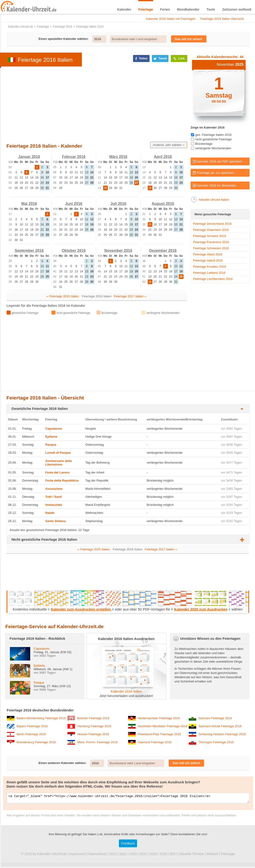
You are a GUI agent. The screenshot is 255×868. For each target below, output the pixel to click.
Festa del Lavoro (57, 472)
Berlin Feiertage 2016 (31, 734)
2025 (153, 855)
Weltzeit (212, 855)
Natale (50, 513)
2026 (163, 855)
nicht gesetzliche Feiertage (214, 139)
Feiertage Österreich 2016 (211, 230)
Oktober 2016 (74, 251)
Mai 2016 (29, 204)
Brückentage (204, 144)
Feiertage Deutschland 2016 (212, 224)
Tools (211, 9)
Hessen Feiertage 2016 (93, 734)
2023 (133, 855)
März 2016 (118, 157)
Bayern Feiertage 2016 (32, 726)
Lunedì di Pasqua (58, 453)
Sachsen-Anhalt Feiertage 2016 (220, 726)
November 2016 (118, 251)
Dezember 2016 (163, 251)
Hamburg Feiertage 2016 (94, 726)
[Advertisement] (85, 104)
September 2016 (29, 251)
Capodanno (54, 429)
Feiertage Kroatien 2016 (210, 267)
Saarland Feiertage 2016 (155, 742)
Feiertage (146, 9)
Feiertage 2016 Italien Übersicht (222, 19)
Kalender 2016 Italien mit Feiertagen (171, 19)
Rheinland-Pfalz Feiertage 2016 (159, 734)
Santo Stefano (56, 521)
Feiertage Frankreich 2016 (211, 242)
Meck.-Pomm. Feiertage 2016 (97, 742)
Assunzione (54, 489)
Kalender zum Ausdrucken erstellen (81, 609)
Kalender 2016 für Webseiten (215, 185)
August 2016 (163, 204)
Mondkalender (188, 9)
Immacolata (54, 505)
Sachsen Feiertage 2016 (215, 718)
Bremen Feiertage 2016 (93, 718)
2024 (143, 855)
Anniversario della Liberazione (59, 463)
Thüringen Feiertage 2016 (216, 742)
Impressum (77, 855)
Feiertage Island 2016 (208, 260)
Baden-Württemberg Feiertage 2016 (41, 718)
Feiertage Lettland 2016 (209, 273)
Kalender (124, 9)
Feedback (128, 845)
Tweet (160, 58)
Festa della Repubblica (62, 480)
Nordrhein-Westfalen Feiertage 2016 (163, 726)
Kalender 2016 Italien (126, 691)
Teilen (141, 58)
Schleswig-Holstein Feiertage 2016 (222, 734)
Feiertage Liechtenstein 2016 (213, 279)
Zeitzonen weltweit (237, 9)
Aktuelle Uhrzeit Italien (214, 200)
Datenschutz (97, 855)
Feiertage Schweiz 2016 (210, 236)
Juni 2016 (74, 204)
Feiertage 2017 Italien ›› (130, 296)
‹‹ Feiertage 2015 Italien (63, 296)
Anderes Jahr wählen (169, 145)
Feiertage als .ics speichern (214, 173)
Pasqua (51, 445)
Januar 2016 (29, 157)
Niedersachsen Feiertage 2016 (159, 718)
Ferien (165, 9)
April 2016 (163, 157)
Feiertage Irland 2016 (208, 254)
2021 (113, 855)
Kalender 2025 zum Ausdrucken (201, 609)
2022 (123, 855)
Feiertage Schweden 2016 (211, 248)
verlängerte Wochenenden (213, 148)
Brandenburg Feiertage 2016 (36, 742)
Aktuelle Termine (192, 855)
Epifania (51, 437)
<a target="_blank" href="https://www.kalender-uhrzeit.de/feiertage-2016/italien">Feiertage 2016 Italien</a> (128, 799)
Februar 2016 (74, 157)
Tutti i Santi (54, 497)
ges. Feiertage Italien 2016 (213, 135)
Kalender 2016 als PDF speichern (218, 161)
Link (179, 58)
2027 (173, 855)
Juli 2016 (118, 204)
